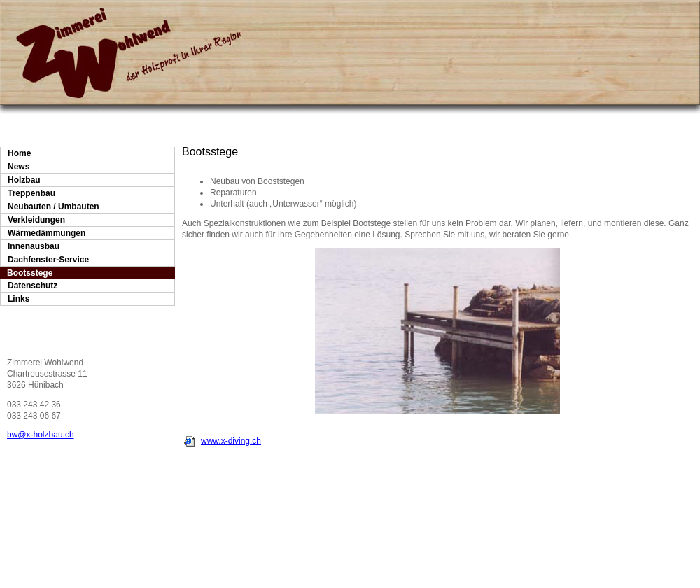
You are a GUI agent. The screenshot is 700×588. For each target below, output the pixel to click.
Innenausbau (34, 246)
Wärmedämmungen (47, 233)
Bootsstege (30, 273)
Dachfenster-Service (48, 260)
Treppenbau (31, 193)
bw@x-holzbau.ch (41, 435)
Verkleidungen (36, 220)
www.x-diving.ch (231, 441)
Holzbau (24, 180)
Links (19, 299)
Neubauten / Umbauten (54, 206)
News (19, 167)
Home (19, 153)
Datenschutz (33, 286)
